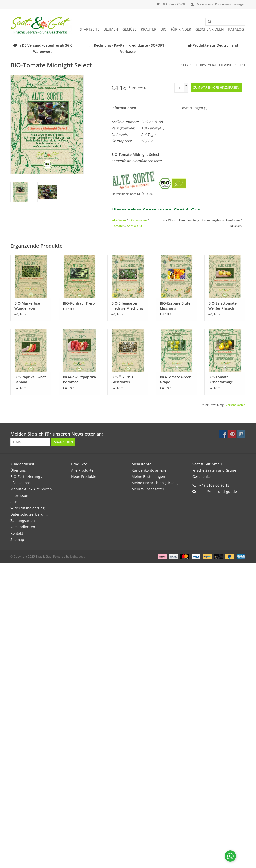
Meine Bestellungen (148, 477)
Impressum (20, 496)
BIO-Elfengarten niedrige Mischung (127, 306)
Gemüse (130, 29)
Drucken (236, 226)
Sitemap (17, 540)
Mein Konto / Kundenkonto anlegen (218, 4)
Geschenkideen (210, 29)
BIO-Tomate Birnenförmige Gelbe (221, 380)
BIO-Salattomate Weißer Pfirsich (223, 306)
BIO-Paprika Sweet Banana (30, 380)
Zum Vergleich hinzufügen (222, 220)
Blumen (111, 29)
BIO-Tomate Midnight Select (223, 65)
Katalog (236, 29)
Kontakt (17, 533)
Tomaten (118, 226)
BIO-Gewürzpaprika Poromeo (79, 380)
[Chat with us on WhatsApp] (230, 856)
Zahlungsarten (23, 521)
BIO (164, 29)
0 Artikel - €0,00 (171, 4)
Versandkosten (236, 405)
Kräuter (149, 29)
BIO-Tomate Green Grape (176, 380)
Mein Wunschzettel (148, 489)
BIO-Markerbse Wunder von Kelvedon (27, 306)
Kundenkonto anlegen (150, 470)
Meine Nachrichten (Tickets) (155, 483)
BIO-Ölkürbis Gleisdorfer (122, 380)
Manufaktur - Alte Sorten (31, 489)
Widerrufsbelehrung (28, 508)
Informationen (124, 108)
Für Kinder (181, 29)
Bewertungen (194, 108)
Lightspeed (78, 557)
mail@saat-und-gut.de (218, 492)
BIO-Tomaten (138, 220)
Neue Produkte (84, 477)
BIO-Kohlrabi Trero (79, 303)
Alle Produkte (82, 470)
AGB (14, 502)
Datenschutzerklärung (29, 514)
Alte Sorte (119, 220)
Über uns (18, 470)
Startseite (90, 29)
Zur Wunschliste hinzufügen (182, 220)
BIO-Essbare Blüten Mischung (176, 306)
